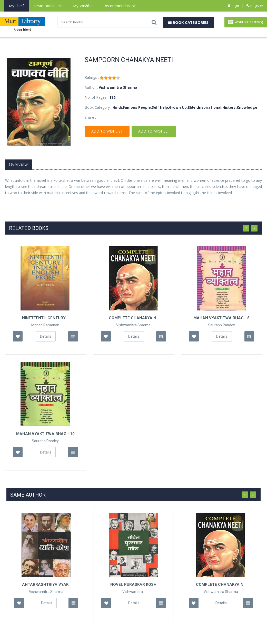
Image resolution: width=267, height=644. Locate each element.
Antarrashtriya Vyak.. (46, 585)
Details (46, 336)
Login (234, 6)
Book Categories (188, 22)
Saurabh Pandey (221, 325)
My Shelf (16, 6)
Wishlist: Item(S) (246, 23)
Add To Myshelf (154, 131)
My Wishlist (83, 6)
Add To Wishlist (107, 131)
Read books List (48, 6)
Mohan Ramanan (45, 325)
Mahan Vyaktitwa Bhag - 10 (45, 434)
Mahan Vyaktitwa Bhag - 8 (221, 318)
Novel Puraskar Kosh (133, 585)
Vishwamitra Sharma (133, 325)
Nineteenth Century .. (45, 318)
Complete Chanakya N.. (133, 318)
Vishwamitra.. (133, 592)
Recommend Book (120, 6)
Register (255, 6)
